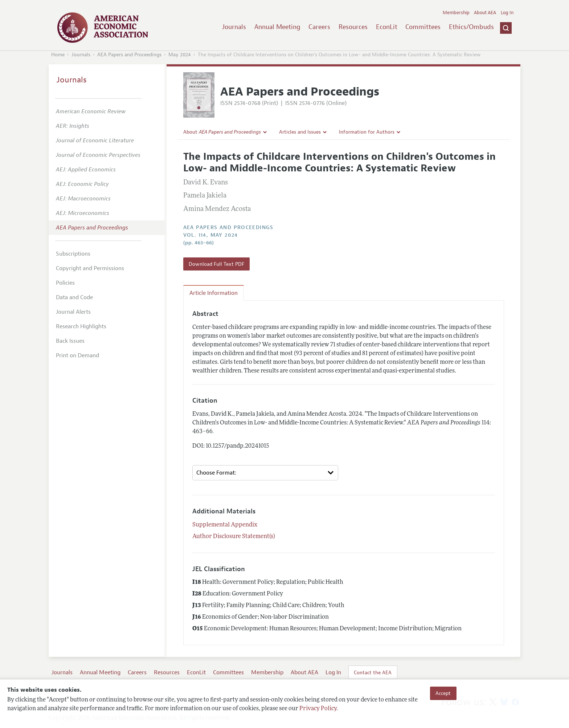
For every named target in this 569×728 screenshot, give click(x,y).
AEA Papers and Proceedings (129, 55)
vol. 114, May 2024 (211, 235)
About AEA (485, 13)
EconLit (387, 27)
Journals (234, 27)
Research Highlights (81, 326)
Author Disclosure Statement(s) (234, 537)
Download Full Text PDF (216, 264)
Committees (423, 27)
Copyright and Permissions (90, 268)
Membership (456, 13)
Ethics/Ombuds (471, 27)
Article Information (214, 293)
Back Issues (70, 341)
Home (58, 55)
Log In (507, 13)
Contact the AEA (373, 672)
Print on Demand (77, 355)
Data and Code (74, 297)
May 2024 (180, 55)
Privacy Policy (318, 709)
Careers (319, 27)
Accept (443, 693)
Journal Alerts (73, 312)
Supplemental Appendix (225, 525)
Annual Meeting (277, 27)
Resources (353, 27)
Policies (65, 283)
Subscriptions (73, 254)
